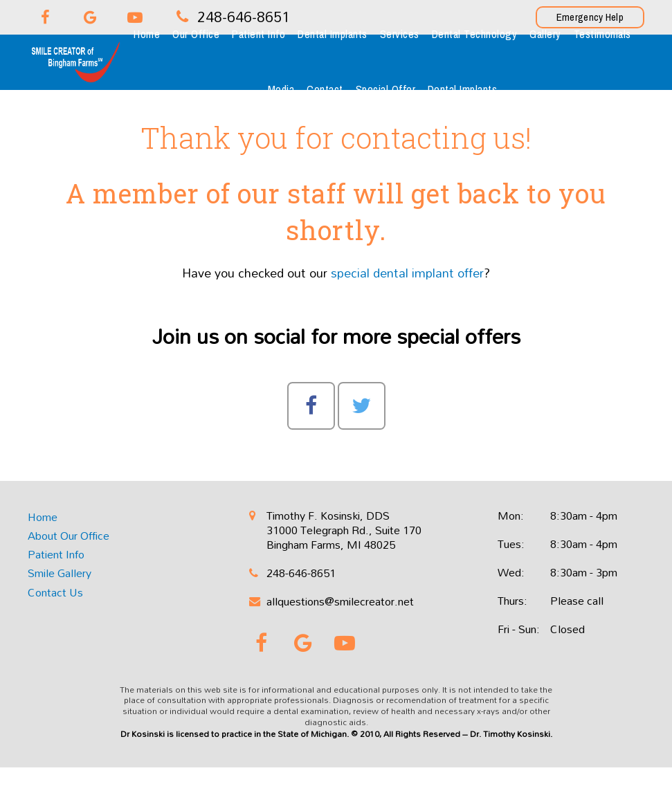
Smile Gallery (60, 573)
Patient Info (56, 554)
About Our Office (69, 536)
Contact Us (55, 592)
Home (43, 517)
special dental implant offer (407, 273)
